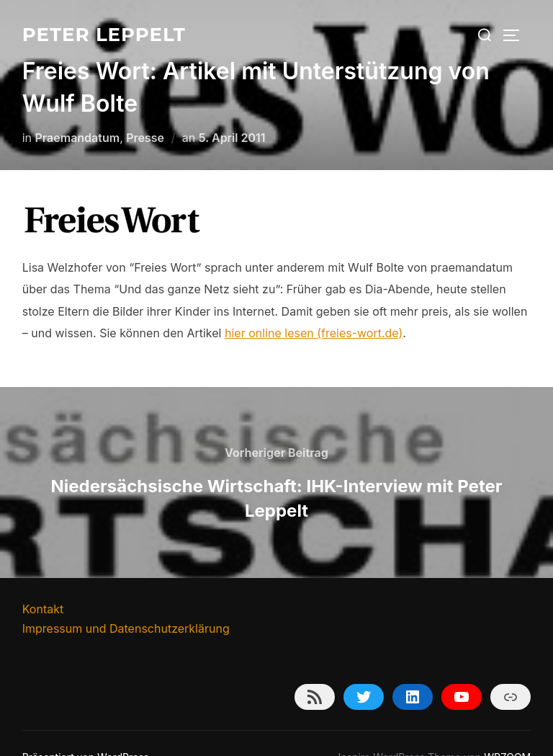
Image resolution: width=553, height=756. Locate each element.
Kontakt (43, 580)
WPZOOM (507, 728)
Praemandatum (78, 109)
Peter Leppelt (104, 35)
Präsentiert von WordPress (86, 728)
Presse (145, 109)
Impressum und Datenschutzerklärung (126, 600)
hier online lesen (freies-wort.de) (314, 304)
